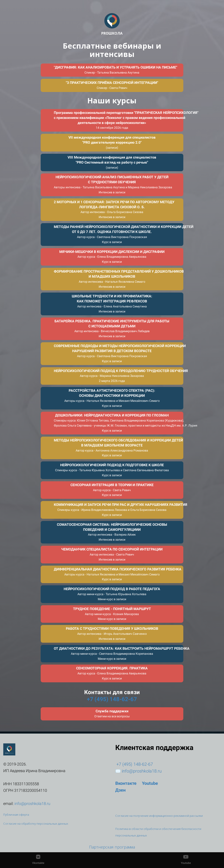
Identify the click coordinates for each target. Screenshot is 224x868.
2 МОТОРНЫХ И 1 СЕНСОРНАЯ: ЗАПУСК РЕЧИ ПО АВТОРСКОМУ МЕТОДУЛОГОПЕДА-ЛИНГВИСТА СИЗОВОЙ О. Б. (114, 209)
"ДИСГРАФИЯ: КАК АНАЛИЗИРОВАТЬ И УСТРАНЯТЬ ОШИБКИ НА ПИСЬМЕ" (115, 70)
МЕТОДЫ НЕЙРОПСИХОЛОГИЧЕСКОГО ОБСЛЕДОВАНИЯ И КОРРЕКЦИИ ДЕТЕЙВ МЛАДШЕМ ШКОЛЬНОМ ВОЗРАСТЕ (118, 448)
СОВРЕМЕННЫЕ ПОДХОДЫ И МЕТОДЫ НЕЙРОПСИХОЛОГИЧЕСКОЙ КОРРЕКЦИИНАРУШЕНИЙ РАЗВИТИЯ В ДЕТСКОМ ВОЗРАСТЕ (119, 353)
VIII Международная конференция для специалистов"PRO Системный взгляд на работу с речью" (112, 162)
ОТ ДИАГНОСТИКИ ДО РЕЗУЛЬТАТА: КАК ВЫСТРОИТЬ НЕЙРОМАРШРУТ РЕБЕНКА (119, 653)
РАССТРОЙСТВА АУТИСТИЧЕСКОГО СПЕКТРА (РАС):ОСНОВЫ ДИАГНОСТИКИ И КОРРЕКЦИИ (112, 398)
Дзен (120, 790)
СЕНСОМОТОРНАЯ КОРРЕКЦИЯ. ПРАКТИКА (112, 673)
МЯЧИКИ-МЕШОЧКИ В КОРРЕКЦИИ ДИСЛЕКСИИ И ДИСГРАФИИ (112, 257)
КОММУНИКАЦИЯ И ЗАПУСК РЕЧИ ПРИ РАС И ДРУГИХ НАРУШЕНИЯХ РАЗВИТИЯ (119, 510)
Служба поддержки (112, 714)
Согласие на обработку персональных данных (36, 824)
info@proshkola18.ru (142, 771)
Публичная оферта (16, 815)
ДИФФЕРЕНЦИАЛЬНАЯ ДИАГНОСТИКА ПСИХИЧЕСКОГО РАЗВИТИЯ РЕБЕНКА (118, 574)
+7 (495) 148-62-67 (112, 699)
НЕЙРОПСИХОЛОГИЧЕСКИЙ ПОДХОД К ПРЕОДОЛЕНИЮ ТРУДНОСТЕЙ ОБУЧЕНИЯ (119, 376)
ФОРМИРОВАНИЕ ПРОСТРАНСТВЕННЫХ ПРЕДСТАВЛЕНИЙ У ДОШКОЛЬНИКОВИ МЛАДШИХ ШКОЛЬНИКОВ (119, 279)
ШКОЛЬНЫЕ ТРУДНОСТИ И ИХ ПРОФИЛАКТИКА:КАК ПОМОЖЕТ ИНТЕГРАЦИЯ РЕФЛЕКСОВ (112, 304)
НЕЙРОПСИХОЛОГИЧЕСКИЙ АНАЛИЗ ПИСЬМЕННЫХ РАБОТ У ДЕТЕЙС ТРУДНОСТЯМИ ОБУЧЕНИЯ (113, 184)
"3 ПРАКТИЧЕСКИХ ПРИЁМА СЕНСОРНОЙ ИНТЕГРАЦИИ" (112, 85)
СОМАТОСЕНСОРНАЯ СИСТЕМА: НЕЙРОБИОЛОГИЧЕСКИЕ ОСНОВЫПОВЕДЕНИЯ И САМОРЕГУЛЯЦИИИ (112, 532)
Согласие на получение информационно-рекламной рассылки (159, 816)
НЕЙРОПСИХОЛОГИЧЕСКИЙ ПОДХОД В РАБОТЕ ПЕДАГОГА (112, 594)
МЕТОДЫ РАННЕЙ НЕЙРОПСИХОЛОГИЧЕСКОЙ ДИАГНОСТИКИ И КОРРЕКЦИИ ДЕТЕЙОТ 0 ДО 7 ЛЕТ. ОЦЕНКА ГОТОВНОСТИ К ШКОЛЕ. (119, 234)
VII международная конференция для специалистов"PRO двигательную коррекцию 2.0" (112, 142)
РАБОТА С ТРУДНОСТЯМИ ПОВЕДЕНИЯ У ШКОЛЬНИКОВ (112, 633)
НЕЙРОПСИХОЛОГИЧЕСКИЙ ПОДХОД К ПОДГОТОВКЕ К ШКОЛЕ (112, 470)
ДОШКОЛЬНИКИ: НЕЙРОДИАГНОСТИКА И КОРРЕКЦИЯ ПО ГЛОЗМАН (119, 423)
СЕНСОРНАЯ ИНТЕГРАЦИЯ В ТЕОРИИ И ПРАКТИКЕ (112, 490)
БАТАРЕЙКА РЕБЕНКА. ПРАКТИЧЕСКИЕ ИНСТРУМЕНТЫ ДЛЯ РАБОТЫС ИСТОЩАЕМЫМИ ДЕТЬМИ (112, 329)
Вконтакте (126, 783)
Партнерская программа (112, 847)
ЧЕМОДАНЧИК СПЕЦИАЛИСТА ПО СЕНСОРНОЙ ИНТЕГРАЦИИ (112, 554)
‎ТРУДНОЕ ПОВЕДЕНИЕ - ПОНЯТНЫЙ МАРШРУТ (112, 614)
